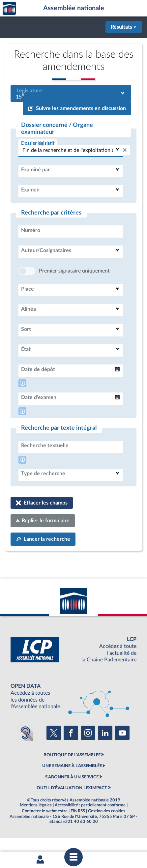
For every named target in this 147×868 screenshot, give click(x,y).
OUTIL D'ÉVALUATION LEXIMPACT (72, 808)
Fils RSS (78, 831)
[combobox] (71, 93)
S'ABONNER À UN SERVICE (72, 797)
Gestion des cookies (107, 831)
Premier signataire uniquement (74, 291)
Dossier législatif (38, 143)
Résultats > (124, 27)
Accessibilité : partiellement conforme (90, 825)
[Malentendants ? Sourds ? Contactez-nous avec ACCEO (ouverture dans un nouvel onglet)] (25, 753)
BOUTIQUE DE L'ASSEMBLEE (72, 775)
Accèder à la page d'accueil (9, 8)
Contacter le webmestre (45, 831)
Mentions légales (36, 825)
